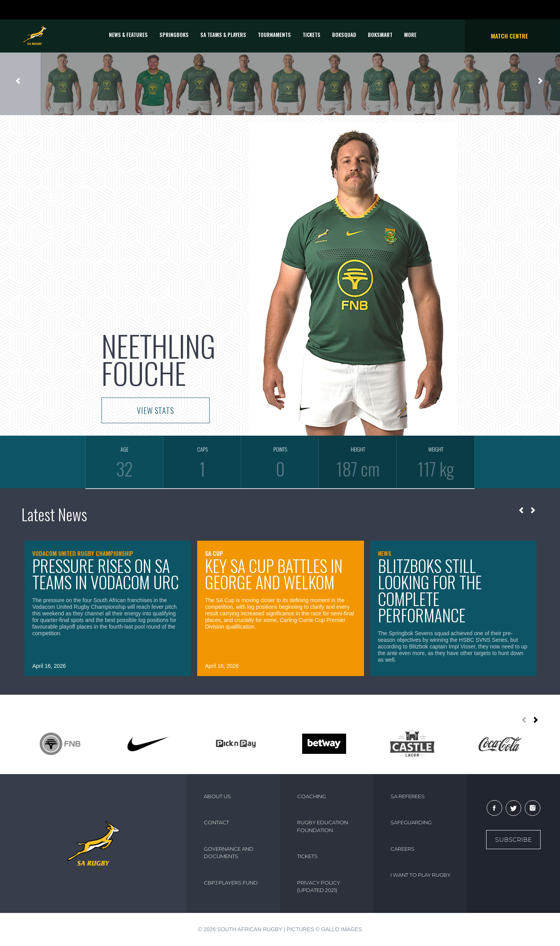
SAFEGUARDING (411, 822)
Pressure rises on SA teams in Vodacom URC (106, 574)
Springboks (174, 35)
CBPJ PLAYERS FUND (231, 883)
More (410, 35)
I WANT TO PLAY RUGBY (421, 875)
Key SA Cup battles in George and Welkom (274, 574)
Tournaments (274, 35)
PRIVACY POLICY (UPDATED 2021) (319, 886)
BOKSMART (380, 35)
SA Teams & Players (223, 35)
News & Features (128, 35)
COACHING (311, 796)
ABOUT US (217, 796)
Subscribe (513, 840)
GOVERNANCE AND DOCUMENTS (229, 853)
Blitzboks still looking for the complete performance (430, 590)
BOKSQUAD (344, 35)
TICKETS (311, 35)
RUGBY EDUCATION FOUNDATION (323, 826)
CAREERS (402, 849)
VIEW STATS (155, 410)
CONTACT (216, 822)
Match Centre (509, 36)
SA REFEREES (408, 796)
